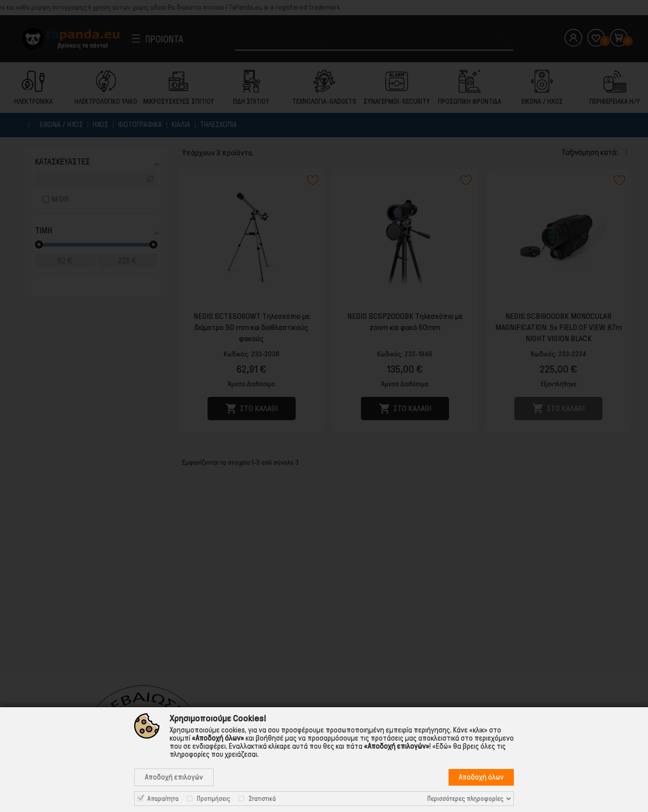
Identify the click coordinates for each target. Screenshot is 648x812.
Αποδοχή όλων (481, 777)
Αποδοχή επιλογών (174, 777)
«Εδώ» (442, 746)
